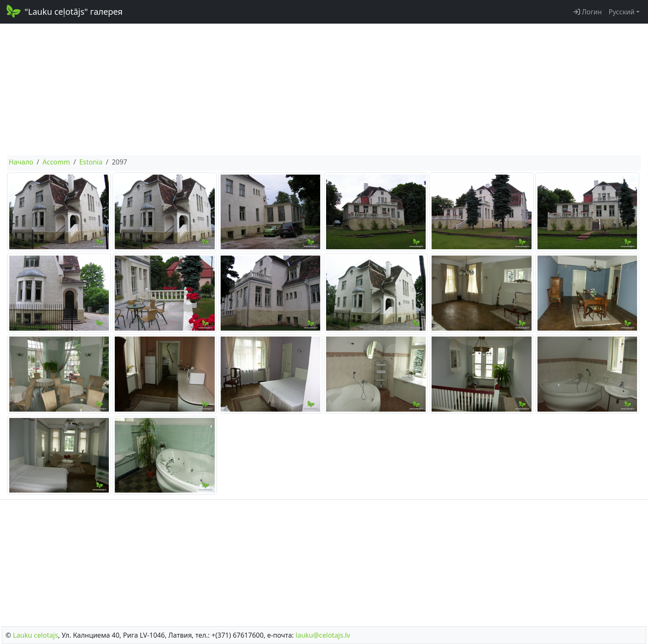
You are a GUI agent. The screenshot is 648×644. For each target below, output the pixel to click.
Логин (588, 12)
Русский (622, 12)
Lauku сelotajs (35, 635)
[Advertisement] (324, 89)
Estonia (91, 162)
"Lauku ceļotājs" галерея (64, 11)
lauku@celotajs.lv (323, 635)
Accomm (56, 162)
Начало (21, 162)
